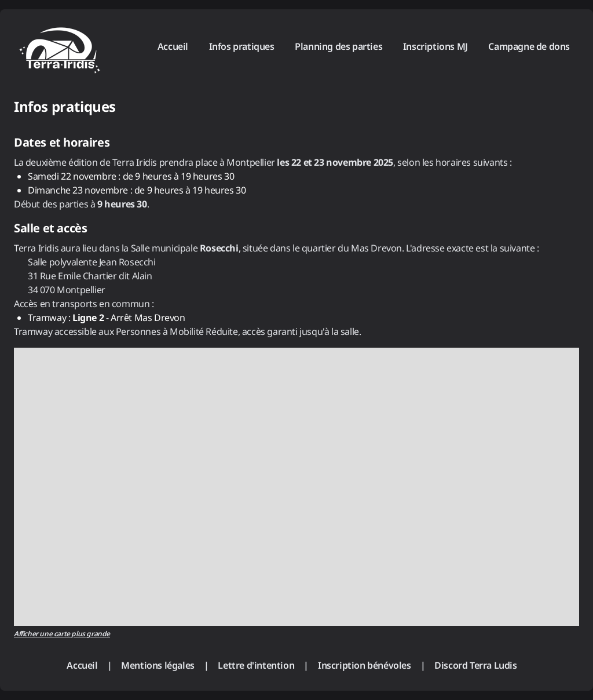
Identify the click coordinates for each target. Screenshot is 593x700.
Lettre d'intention (256, 665)
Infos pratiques (242, 46)
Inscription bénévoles (365, 665)
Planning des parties (338, 46)
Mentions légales (158, 665)
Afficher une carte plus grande (62, 634)
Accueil (173, 46)
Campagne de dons (529, 46)
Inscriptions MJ (435, 46)
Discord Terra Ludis (475, 665)
